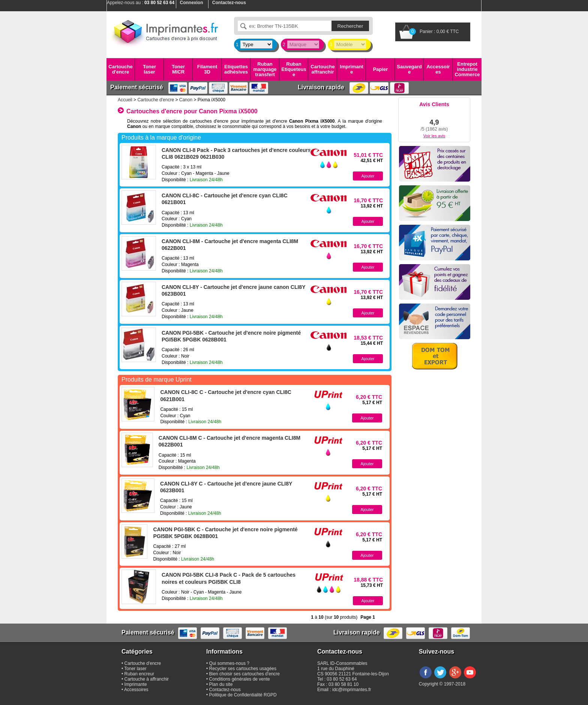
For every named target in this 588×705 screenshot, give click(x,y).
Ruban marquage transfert (265, 69)
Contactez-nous (225, 690)
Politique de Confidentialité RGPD (243, 695)
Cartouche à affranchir (147, 679)
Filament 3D (207, 69)
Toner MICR (178, 69)
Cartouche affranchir (322, 69)
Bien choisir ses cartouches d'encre (244, 674)
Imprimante (352, 69)
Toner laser (149, 69)
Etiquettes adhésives (236, 69)
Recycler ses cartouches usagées (243, 669)
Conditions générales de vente (240, 679)
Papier (381, 69)
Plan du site (221, 684)
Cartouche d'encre (120, 69)
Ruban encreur (139, 674)
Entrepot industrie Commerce (467, 69)
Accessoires (438, 69)
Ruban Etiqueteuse (294, 69)
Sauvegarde (409, 69)
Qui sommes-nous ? (229, 663)
